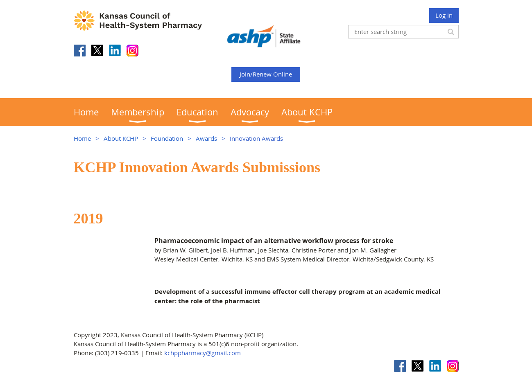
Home (82, 138)
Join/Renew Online (266, 74)
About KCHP (121, 138)
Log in (444, 15)
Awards (206, 138)
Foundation (167, 138)
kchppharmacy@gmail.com (203, 353)
